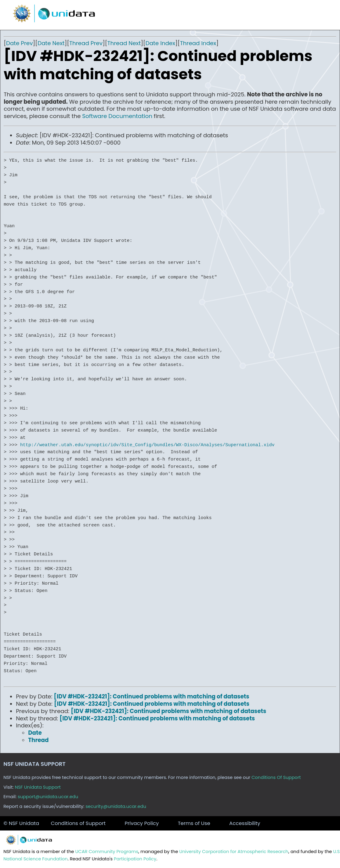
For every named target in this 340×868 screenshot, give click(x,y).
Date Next (51, 43)
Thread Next (124, 43)
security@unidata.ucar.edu (116, 806)
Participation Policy (135, 859)
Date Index (160, 43)
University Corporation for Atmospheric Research (234, 852)
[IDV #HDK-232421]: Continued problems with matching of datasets (151, 696)
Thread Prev (86, 43)
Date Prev (20, 43)
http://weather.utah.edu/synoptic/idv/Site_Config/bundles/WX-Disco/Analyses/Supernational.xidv (147, 445)
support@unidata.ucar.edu (48, 797)
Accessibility (245, 823)
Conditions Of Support (276, 777)
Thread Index (198, 43)
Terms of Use (194, 823)
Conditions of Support (78, 823)
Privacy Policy (142, 823)
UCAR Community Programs (107, 852)
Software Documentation (117, 116)
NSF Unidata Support (38, 787)
